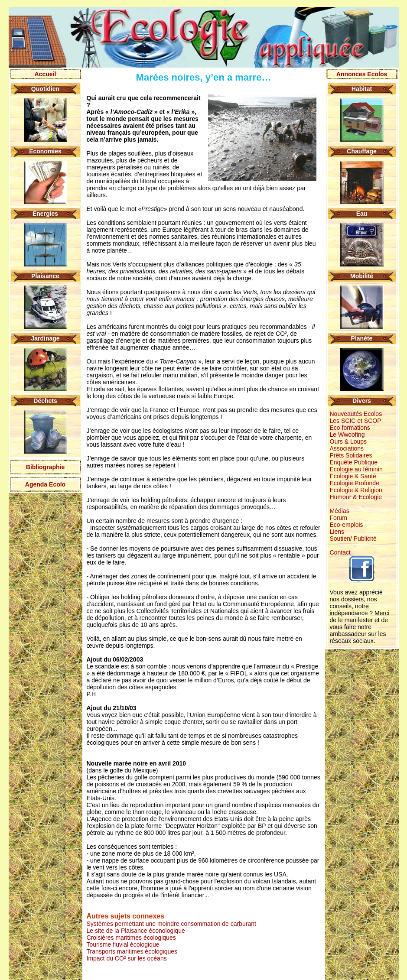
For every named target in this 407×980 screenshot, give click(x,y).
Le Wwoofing (347, 435)
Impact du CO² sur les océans (127, 958)
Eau (362, 214)
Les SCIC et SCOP (356, 421)
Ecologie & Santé (353, 476)
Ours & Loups (348, 441)
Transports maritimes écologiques (132, 951)
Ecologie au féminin (356, 469)
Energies (45, 214)
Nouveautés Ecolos (356, 414)
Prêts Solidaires (351, 455)
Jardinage (45, 338)
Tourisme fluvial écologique (123, 944)
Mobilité (362, 276)
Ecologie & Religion (356, 490)
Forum (339, 518)
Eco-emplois (347, 525)
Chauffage (361, 151)
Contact (340, 552)
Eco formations (350, 428)
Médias (340, 511)
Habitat (362, 89)
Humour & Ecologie (356, 497)
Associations (347, 448)
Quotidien (45, 89)
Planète (362, 338)
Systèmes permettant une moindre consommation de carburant (171, 924)
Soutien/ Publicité (353, 539)
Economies (45, 151)
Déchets (45, 401)
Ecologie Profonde (355, 483)
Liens (337, 532)
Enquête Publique (354, 462)
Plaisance (45, 276)
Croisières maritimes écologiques (131, 938)
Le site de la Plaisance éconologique (136, 931)
